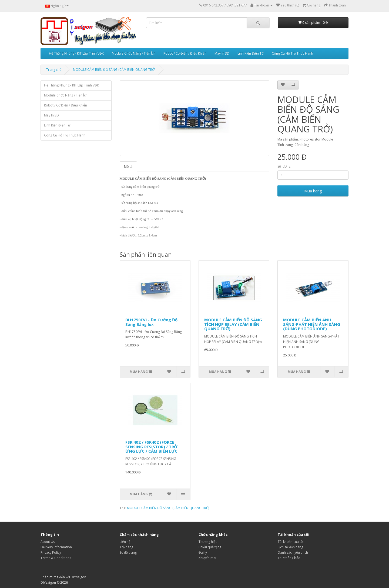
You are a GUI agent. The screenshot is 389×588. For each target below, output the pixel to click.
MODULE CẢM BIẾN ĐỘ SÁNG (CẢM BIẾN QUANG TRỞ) (114, 70)
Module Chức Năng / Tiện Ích (134, 53)
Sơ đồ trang (128, 552)
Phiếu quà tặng (210, 547)
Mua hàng (313, 191)
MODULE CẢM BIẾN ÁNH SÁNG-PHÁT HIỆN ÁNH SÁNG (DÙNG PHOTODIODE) (312, 324)
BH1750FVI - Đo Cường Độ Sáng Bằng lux (151, 322)
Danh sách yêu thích (293, 552)
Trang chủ (54, 70)
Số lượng (284, 166)
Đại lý (203, 552)
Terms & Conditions (56, 558)
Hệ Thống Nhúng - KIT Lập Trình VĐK (76, 53)
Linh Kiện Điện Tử (251, 53)
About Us (48, 542)
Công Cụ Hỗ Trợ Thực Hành (292, 53)
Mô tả (128, 167)
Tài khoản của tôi (291, 542)
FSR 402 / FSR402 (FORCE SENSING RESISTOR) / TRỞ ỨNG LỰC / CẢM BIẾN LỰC (151, 447)
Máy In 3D (222, 53)
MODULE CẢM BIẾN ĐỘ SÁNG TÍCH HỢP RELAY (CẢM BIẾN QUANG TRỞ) (233, 324)
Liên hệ (125, 542)
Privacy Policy (51, 552)
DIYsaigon (78, 577)
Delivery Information (56, 547)
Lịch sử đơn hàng (290, 547)
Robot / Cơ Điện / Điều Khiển (185, 53)
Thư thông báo (289, 558)
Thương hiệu (208, 542)
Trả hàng (126, 547)
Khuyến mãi (207, 558)
